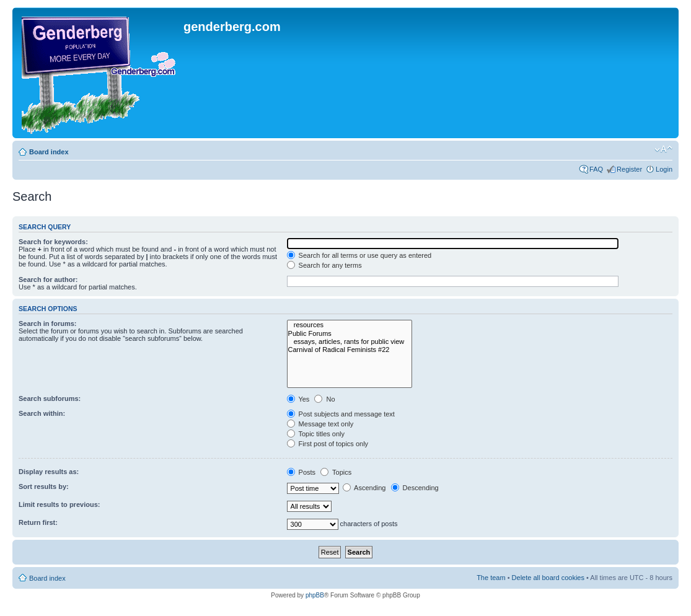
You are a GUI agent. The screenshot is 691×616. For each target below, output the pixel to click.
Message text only (320, 424)
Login (664, 169)
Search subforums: (50, 398)
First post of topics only (328, 444)
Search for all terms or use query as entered (359, 255)
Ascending (364, 488)
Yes (298, 399)
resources (350, 325)
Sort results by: (44, 486)
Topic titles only (316, 434)
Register (629, 169)
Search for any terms (324, 265)
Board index (49, 152)
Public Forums (350, 334)
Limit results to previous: (59, 504)
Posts (301, 472)
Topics (336, 472)
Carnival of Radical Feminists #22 (350, 350)
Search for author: (48, 279)
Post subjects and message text (341, 414)
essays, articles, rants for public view (350, 342)
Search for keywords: (53, 242)
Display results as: (49, 472)
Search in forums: (48, 323)
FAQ (596, 169)
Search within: (42, 413)
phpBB (315, 595)
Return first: (38, 522)
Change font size (663, 149)
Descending (415, 488)
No (324, 399)
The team (491, 578)
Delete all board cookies (548, 578)
